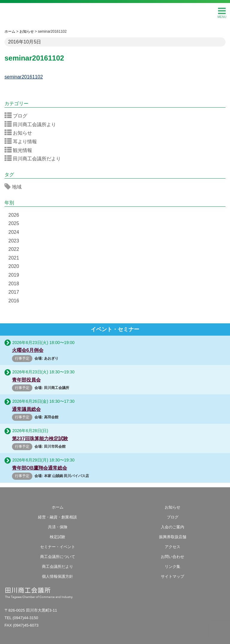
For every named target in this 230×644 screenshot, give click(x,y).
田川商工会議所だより (35, 159)
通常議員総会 (26, 409)
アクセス (172, 547)
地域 (15, 187)
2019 (14, 275)
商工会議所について (58, 557)
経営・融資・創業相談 (57, 517)
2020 (14, 266)
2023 (14, 241)
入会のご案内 (172, 527)
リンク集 (172, 567)
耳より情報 (23, 141)
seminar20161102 (24, 77)
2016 (14, 301)
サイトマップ (172, 576)
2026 (14, 215)
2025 (14, 223)
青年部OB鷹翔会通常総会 (40, 468)
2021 (14, 258)
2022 (14, 249)
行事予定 (22, 358)
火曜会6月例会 (28, 350)
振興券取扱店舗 (173, 537)
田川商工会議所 (115, 12)
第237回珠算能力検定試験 (40, 439)
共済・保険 (58, 527)
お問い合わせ (172, 557)
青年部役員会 (26, 380)
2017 (14, 292)
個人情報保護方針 (57, 576)
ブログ (18, 116)
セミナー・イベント (58, 547)
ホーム (58, 507)
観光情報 (20, 150)
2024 (14, 232)
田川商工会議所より (32, 124)
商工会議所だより (57, 567)
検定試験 (57, 537)
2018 (14, 284)
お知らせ (20, 133)
